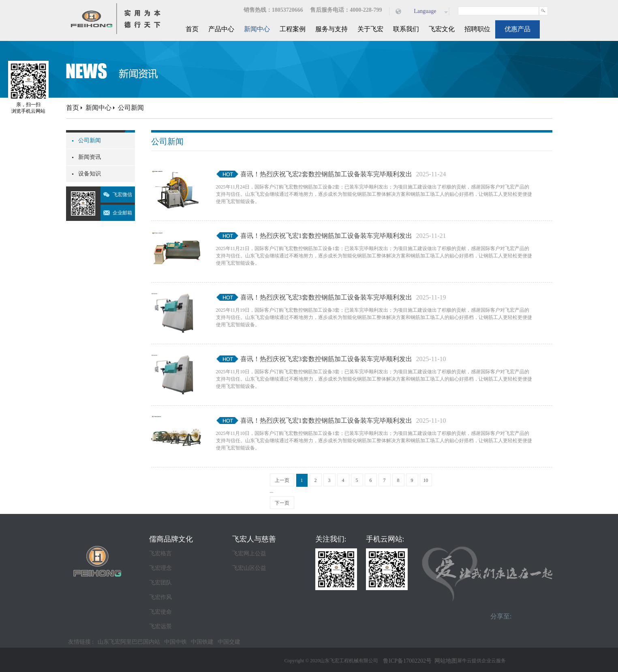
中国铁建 (202, 642)
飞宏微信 (122, 195)
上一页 (282, 480)
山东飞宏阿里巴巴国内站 (129, 642)
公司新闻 (131, 108)
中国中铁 (175, 642)
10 (426, 480)
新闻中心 (98, 108)
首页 (192, 29)
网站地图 (444, 661)
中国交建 (229, 642)
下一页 (282, 503)
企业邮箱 (122, 213)
